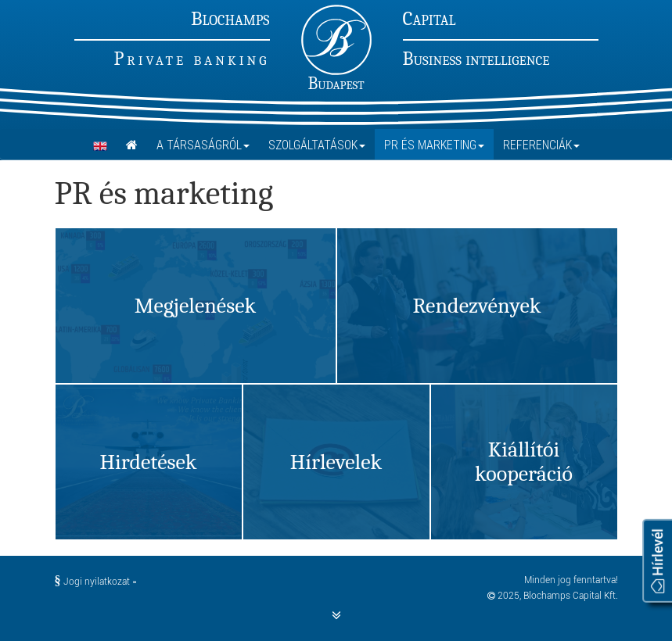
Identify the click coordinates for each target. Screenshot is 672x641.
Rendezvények (476, 306)
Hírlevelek (336, 462)
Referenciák (541, 145)
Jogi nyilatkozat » (95, 582)
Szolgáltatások (317, 145)
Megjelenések (196, 306)
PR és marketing (434, 145)
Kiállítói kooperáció (524, 462)
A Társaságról (203, 145)
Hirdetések (148, 462)
